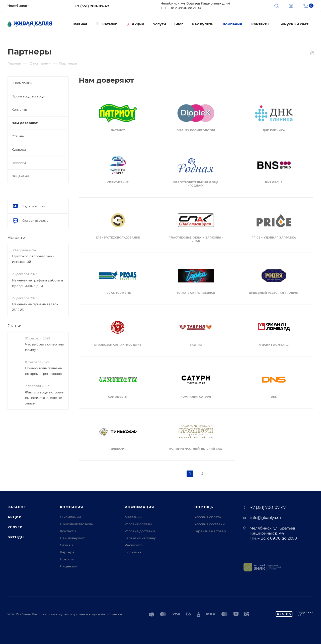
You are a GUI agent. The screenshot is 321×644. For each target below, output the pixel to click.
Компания (72, 507)
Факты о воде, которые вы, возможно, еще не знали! (44, 398)
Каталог (17, 507)
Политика (133, 552)
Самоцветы (118, 397)
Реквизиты (134, 545)
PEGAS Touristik (118, 293)
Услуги (15, 527)
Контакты (68, 531)
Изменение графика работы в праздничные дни (38, 283)
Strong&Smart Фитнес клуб (118, 345)
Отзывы (66, 545)
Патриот (118, 130)
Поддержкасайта (305, 614)
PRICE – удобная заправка (274, 238)
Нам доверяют (72, 538)
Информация (139, 507)
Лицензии (69, 566)
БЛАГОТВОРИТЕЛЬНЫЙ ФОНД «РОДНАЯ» (196, 184)
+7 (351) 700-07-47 (92, 6)
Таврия (196, 345)
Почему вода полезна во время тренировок (44, 371)
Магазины (133, 517)
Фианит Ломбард (274, 345)
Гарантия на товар (140, 538)
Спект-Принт (118, 182)
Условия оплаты (138, 524)
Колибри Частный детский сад (196, 449)
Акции (15, 517)
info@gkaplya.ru (266, 518)
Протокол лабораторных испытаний (33, 259)
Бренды (16, 537)
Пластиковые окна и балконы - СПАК (196, 239)
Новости (16, 238)
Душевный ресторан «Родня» (274, 293)
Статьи (15, 326)
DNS (274, 397)
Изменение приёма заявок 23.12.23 (35, 307)
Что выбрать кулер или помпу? (45, 347)
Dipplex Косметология (196, 130)
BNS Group (274, 182)
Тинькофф (118, 449)
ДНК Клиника (274, 130)
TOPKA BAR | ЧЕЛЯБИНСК (196, 293)
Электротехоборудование (118, 238)
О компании (70, 517)
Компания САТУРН (196, 397)
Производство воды (77, 524)
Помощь (204, 507)
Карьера (67, 552)
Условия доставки (140, 531)
